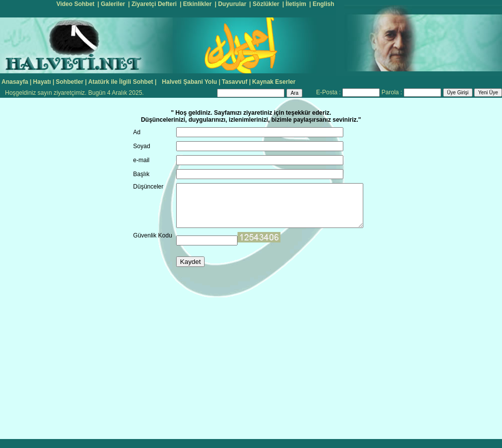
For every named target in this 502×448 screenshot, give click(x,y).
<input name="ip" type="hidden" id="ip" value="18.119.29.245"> (259, 237)
